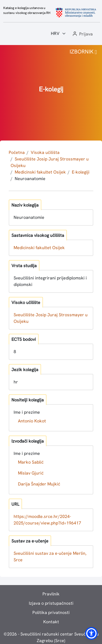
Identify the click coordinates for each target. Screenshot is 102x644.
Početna (17, 152)
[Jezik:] (58, 34)
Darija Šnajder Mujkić (39, 484)
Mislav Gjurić (31, 473)
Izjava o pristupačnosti (51, 603)
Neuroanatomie (30, 179)
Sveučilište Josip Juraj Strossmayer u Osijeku (51, 318)
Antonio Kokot (32, 421)
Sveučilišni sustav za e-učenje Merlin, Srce (50, 557)
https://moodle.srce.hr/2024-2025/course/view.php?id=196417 (47, 520)
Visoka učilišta (45, 152)
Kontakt (51, 622)
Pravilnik (51, 594)
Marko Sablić (31, 462)
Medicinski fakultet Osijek (40, 172)
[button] (82, 34)
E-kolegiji (81, 172)
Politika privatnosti (51, 612)
